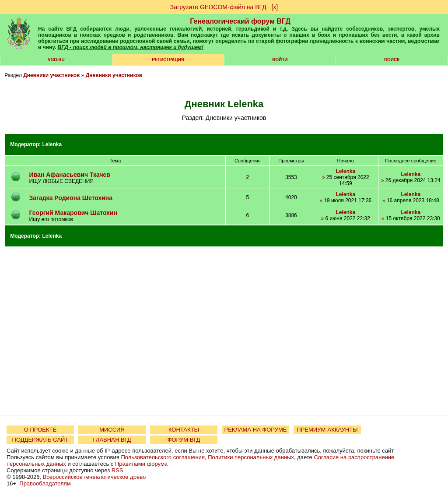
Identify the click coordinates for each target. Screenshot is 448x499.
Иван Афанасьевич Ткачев (70, 175)
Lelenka (52, 144)
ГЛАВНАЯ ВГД (112, 440)
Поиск (392, 60)
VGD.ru (56, 60)
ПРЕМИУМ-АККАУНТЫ (327, 430)
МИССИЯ (112, 430)
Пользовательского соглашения (163, 457)
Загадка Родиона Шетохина (71, 198)
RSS (117, 470)
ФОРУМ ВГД (184, 440)
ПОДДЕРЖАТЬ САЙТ (40, 440)
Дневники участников (51, 75)
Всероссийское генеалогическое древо (94, 477)
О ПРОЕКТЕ (40, 430)
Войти (280, 60)
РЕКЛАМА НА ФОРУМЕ (255, 430)
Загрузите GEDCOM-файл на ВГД (218, 7)
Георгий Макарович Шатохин (73, 213)
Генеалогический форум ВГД (240, 21)
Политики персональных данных (251, 457)
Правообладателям (45, 483)
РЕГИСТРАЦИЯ (168, 60)
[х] (275, 7)
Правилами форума (141, 464)
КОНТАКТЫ (184, 430)
